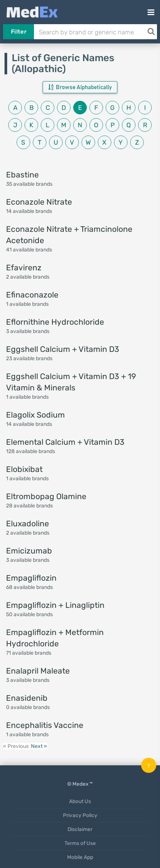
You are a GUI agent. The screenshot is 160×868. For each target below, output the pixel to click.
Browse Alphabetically (80, 87)
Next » (39, 746)
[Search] (151, 32)
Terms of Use (80, 843)
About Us (80, 801)
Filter (19, 32)
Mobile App (80, 857)
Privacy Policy (80, 815)
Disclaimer (80, 829)
